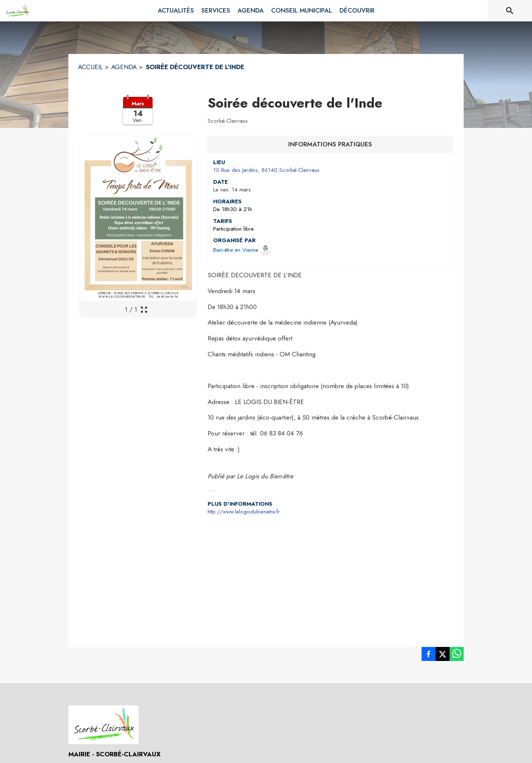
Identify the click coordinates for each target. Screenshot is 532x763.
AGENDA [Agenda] (124, 67)
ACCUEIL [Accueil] (90, 67)
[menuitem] (176, 11)
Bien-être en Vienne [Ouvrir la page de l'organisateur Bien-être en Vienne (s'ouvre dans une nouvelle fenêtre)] (236, 250)
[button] (138, 115)
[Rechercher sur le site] (510, 11)
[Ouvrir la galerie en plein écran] (144, 310)
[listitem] (429, 655)
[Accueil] (17, 11)
